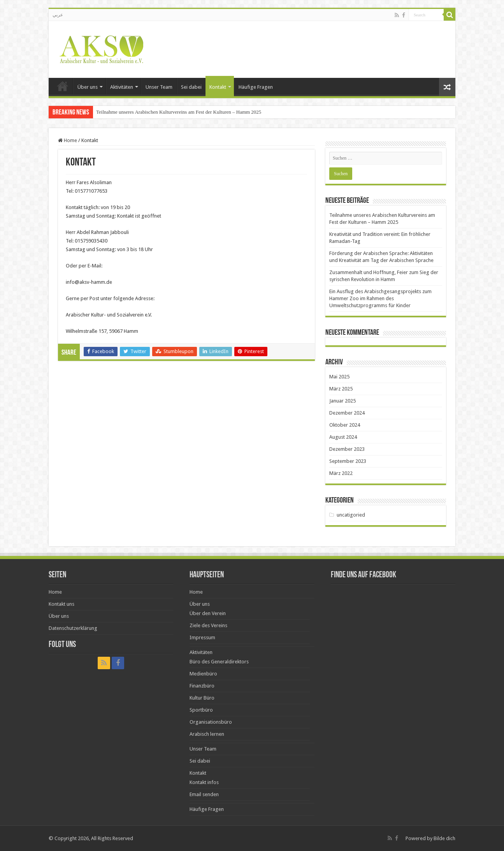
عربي (58, 15)
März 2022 (341, 473)
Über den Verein (208, 613)
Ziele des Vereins (208, 625)
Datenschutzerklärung (73, 628)
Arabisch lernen (207, 734)
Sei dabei (191, 87)
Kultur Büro (202, 698)
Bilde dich (444, 838)
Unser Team (159, 87)
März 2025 (341, 389)
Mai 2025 (339, 377)
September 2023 (348, 461)
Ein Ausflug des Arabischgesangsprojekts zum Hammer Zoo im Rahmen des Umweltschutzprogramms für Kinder (380, 298)
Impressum (202, 637)
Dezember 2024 (347, 413)
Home (63, 86)
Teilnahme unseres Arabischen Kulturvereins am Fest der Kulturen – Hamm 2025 (179, 112)
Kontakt (218, 87)
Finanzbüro (202, 686)
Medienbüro (203, 674)
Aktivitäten (122, 87)
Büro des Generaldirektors (219, 662)
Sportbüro (201, 710)
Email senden (204, 794)
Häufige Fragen (256, 87)
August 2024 (343, 437)
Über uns (88, 87)
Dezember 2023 (347, 449)
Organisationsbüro (211, 722)
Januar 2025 (342, 401)
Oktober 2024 (345, 425)
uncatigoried (351, 515)
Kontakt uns (61, 604)
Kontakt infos (204, 782)
